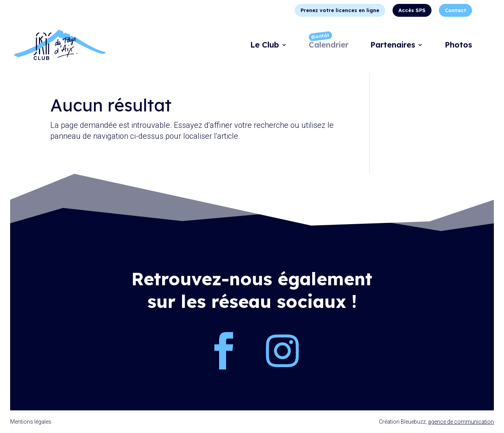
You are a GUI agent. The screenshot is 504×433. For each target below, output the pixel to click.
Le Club (265, 46)
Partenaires (393, 46)
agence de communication (461, 422)
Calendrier (329, 46)
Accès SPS (412, 10)
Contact (455, 10)
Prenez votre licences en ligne (340, 10)
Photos (458, 46)
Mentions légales (31, 422)
